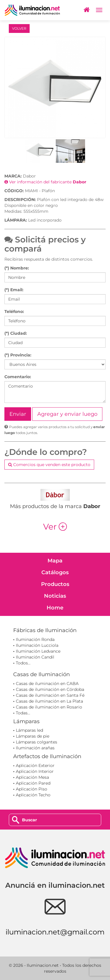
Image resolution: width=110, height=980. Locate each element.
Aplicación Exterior (35, 765)
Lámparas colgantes (37, 742)
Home (55, 608)
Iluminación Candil (35, 657)
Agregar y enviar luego (67, 414)
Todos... (23, 663)
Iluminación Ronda (35, 639)
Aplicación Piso (32, 789)
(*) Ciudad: (16, 333)
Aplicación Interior (35, 771)
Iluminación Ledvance (38, 651)
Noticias (55, 596)
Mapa (55, 561)
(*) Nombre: (17, 268)
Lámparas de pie (33, 736)
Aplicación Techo (33, 795)
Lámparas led (29, 730)
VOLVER (19, 28)
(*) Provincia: (18, 355)
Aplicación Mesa (32, 777)
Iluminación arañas (35, 748)
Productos (55, 584)
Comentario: (18, 377)
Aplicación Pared (33, 783)
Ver (55, 527)
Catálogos (55, 572)
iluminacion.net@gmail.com (55, 932)
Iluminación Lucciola (37, 645)
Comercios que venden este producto (49, 465)
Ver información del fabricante (45, 182)
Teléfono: (14, 311)
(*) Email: (14, 290)
